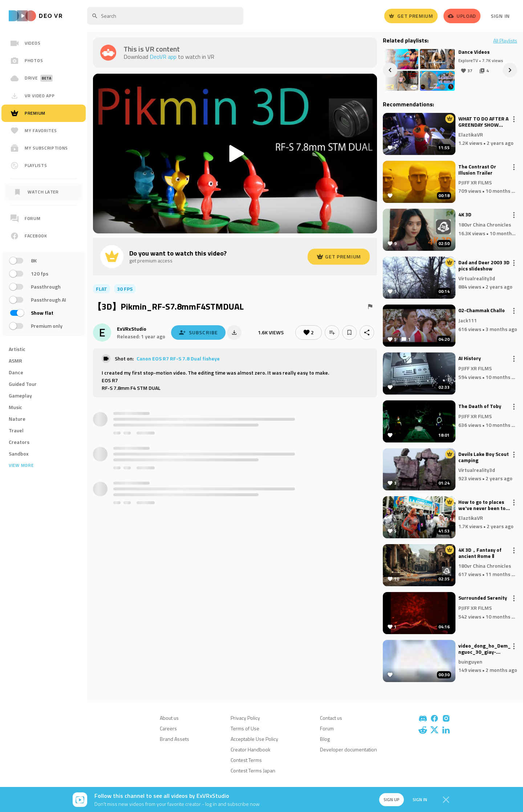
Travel (16, 430)
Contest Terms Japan (253, 770)
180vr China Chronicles (485, 225)
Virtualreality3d (477, 278)
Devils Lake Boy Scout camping (484, 457)
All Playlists (505, 41)
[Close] (446, 800)
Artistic (17, 349)
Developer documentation (348, 749)
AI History (470, 359)
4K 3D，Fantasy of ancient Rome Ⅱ (480, 553)
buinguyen (470, 661)
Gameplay (20, 395)
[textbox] (165, 16)
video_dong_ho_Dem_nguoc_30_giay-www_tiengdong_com (485, 649)
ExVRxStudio (132, 329)
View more (21, 465)
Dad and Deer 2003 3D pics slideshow (484, 266)
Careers (168, 728)
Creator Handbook (251, 749)
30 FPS (125, 289)
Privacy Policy (245, 718)
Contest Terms (246, 760)
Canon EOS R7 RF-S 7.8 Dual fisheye (178, 358)
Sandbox (19, 454)
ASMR (15, 361)
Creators (19, 442)
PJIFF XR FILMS (475, 182)
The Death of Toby (480, 407)
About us (169, 718)
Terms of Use (245, 728)
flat (102, 289)
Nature (17, 419)
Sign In (500, 16)
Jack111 (468, 320)
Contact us (331, 718)
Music (15, 407)
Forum (327, 728)
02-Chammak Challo (482, 311)
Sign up (392, 799)
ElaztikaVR (471, 134)
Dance (16, 372)
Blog (325, 739)
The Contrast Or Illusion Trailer (477, 170)
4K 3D (465, 215)
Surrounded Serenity (483, 598)
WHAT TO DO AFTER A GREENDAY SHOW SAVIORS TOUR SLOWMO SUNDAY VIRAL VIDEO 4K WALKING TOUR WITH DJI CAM (483, 122)
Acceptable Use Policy (254, 739)
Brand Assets (175, 739)
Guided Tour (23, 384)
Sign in (420, 799)
